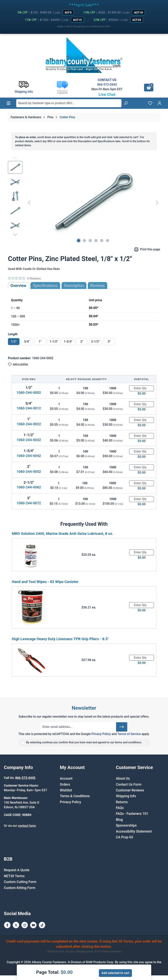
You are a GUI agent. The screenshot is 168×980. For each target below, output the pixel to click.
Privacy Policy (101, 734)
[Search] (126, 103)
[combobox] (69, 103)
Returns (122, 802)
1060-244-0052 (29, 472)
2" (82, 342)
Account (66, 778)
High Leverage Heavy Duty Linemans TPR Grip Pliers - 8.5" (60, 639)
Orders (65, 784)
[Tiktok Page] (42, 925)
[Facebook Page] (7, 925)
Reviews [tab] (98, 286)
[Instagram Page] (25, 925)
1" (40, 342)
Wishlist (66, 790)
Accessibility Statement (134, 831)
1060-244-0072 (29, 503)
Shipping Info (126, 796)
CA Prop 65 (124, 837)
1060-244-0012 (29, 408)
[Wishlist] (150, 103)
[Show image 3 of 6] (90, 241)
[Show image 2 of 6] (84, 241)
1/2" (14, 342)
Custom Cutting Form (20, 882)
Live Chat (107, 94)
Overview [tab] (18, 286)
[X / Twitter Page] (16, 925)
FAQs (120, 808)
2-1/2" (95, 342)
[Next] (157, 203)
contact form (27, 826)
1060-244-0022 (29, 424)
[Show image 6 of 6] (108, 241)
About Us (123, 778)
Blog (119, 820)
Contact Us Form (129, 784)
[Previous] (29, 203)
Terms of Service (129, 734)
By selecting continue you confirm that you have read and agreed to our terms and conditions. (84, 742)
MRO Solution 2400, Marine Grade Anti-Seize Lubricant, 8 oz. (62, 534)
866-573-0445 (107, 85)
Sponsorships (126, 825)
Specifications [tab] (45, 286)
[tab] (74, 286)
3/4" (27, 342)
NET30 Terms (14, 876)
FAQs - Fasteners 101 (132, 814)
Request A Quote (17, 870)
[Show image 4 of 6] (96, 241)
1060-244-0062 (29, 487)
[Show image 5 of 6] (102, 241)
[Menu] (8, 103)
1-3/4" (68, 342)
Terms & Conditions (75, 796)
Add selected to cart (115, 973)
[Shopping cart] (149, 88)
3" (109, 342)
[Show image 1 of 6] (79, 241)
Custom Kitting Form (20, 888)
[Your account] (160, 103)
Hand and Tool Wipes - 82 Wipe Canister (45, 582)
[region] (84, 202)
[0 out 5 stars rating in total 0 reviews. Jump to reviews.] (24, 278)
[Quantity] (142, 388)
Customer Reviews (130, 790)
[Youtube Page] (33, 925)
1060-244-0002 (29, 393)
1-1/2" (54, 342)
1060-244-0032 (29, 440)
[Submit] (122, 727)
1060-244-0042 (29, 456)
